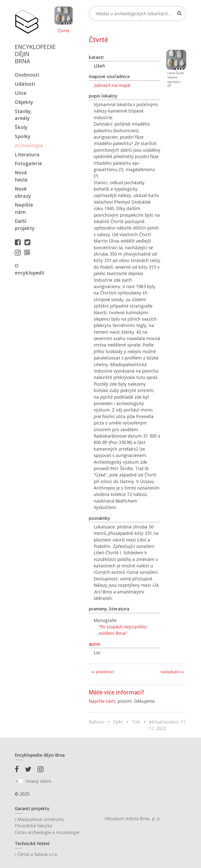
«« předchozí (102, 672)
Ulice (21, 93)
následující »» (172, 672)
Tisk (136, 722)
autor (95, 644)
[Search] (138, 14)
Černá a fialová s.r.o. (36, 854)
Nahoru (96, 722)
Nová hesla (21, 176)
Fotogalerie (27, 163)
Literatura (27, 155)
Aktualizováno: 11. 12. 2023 (168, 725)
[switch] (19, 781)
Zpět (118, 722)
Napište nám (24, 208)
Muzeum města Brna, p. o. (132, 819)
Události (25, 84)
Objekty (24, 102)
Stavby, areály (23, 115)
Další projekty (25, 225)
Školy (21, 127)
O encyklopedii (27, 269)
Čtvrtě (64, 31)
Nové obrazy (23, 192)
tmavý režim (38, 781)
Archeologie (27, 145)
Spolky (23, 136)
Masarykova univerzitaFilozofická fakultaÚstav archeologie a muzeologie (47, 826)
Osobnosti (27, 75)
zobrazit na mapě (113, 85)
